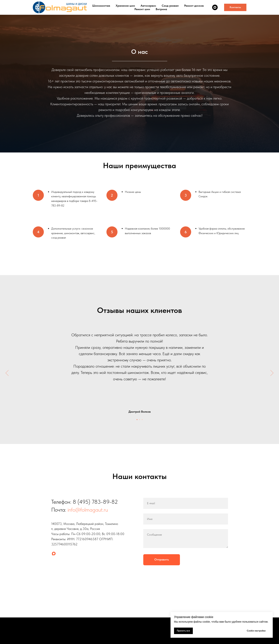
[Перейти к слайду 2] (140, 420)
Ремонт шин (142, 9)
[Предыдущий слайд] (7, 373)
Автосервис (148, 6)
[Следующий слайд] (272, 373)
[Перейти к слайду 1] (137, 420)
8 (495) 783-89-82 (95, 502)
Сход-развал (170, 6)
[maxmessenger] (215, 7)
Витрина (161, 9)
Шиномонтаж (101, 6)
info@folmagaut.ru (88, 510)
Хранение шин (125, 6)
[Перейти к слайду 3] (142, 420)
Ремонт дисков (194, 6)
